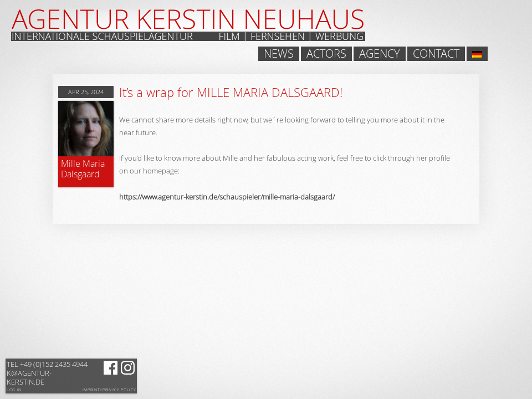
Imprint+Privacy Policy (109, 390)
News (279, 54)
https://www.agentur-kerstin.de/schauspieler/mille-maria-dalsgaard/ (227, 197)
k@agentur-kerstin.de (47, 373)
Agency (380, 54)
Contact (436, 54)
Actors (326, 54)
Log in (14, 390)
